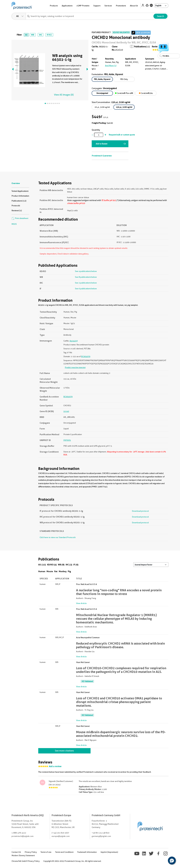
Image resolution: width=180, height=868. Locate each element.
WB (33, 35)
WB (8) (61, 565)
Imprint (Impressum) (109, 852)
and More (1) (111, 66)
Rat (56, 571)
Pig (69, 571)
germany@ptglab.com (101, 836)
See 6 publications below (86, 289)
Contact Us (16, 852)
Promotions (121, 6)
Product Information (20, 196)
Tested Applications (20, 191)
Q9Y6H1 (67, 440)
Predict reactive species (75, 367)
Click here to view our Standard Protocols (58, 537)
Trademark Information (87, 852)
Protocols (16, 206)
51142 (66, 411)
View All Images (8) (64, 95)
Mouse (50, 571)
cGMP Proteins (83, 6)
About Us (134, 6)
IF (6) (76, 565)
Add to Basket (102, 144)
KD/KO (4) (52, 565)
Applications (67, 6)
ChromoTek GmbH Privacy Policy (26, 861)
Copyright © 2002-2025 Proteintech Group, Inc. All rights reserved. (72, 861)
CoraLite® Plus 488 (124, 93)
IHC (40, 35)
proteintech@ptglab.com (22, 836)
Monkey (63, 571)
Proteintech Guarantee (102, 156)
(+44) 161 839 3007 (60, 833)
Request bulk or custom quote (122, 135)
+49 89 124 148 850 (100, 833)
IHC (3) (69, 565)
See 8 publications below (86, 277)
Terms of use (46, 852)
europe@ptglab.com (61, 836)
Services (108, 6)
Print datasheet (20, 218)
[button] (172, 861)
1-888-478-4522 (19, 833)
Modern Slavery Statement (23, 855)
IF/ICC (49, 35)
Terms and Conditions (64, 852)
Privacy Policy (31, 852)
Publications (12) (19, 201)
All (26, 35)
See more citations (64, 751)
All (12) (42, 565)
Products (54, 6)
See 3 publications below (86, 283)
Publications (140, 47)
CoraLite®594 (146, 93)
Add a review (55, 766)
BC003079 (86, 356)
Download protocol (140, 511)
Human (42, 571)
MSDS (14, 224)
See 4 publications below (86, 271)
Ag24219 (74, 341)
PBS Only (124, 79)
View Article (81, 603)
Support (97, 6)
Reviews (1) (17, 210)
